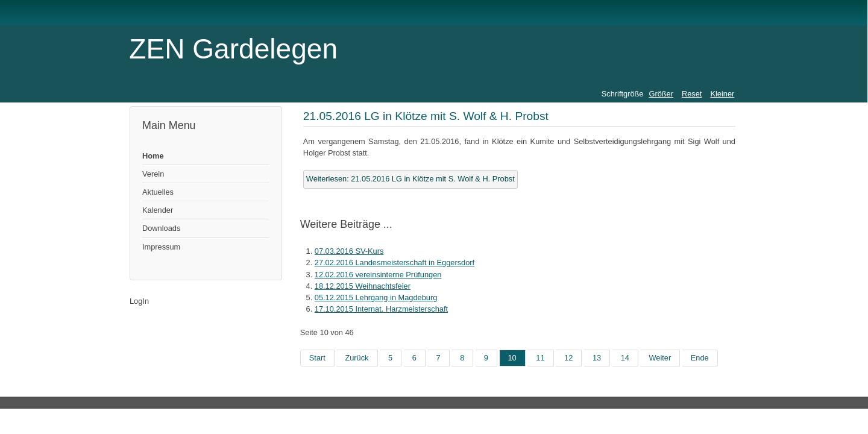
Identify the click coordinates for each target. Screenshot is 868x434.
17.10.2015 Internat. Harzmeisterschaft (381, 309)
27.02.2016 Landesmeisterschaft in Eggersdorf (395, 263)
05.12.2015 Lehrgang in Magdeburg (376, 297)
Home (153, 156)
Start (317, 358)
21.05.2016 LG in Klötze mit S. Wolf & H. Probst (426, 116)
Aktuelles (158, 192)
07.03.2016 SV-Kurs (349, 251)
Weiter (660, 358)
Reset (692, 94)
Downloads (161, 228)
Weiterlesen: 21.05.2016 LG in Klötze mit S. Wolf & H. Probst (410, 179)
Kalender (158, 210)
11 (540, 358)
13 (597, 358)
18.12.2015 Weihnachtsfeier (363, 286)
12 (568, 358)
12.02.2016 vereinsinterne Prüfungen (378, 275)
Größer (661, 94)
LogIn (139, 301)
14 (625, 358)
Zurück (357, 358)
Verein (153, 174)
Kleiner (722, 94)
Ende (700, 358)
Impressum (161, 247)
